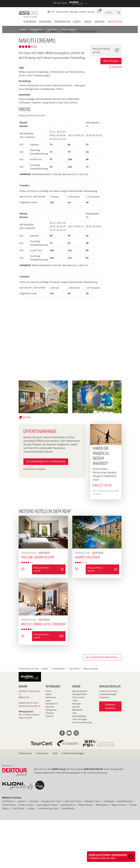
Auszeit (77, 22)
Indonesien (51, 746)
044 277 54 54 (115, 22)
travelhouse (68, 857)
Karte (54, 80)
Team (75, 749)
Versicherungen (80, 767)
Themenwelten (62, 22)
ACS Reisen (8, 849)
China (48, 739)
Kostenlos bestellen (110, 754)
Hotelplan (109, 849)
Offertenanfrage (86, 80)
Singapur (99, 22)
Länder (88, 22)
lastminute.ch (68, 853)
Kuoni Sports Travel (47, 853)
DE (49, 12)
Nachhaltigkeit (79, 764)
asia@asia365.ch (32, 754)
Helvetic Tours (92, 849)
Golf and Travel (73, 849)
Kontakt (83, 12)
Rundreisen (30, 22)
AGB (55, 801)
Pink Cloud (18, 857)
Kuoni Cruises (26, 853)
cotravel (33, 849)
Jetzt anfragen (111, 109)
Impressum (42, 801)
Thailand (50, 761)
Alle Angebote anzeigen (103, 705)
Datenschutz (25, 801)
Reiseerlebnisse (80, 739)
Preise (42, 80)
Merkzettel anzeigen (34, 517)
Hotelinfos (26, 80)
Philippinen (51, 758)
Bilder (66, 80)
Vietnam (49, 764)
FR (53, 12)
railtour (31, 857)
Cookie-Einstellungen (73, 801)
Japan (48, 749)
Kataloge (74, 12)
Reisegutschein (80, 742)
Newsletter (77, 758)
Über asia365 (62, 12)
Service (91, 12)
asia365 (22, 849)
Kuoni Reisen (9, 853)
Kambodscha (52, 752)
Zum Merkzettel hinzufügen (46, 510)
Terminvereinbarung (82, 771)
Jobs (74, 761)
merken (115, 115)
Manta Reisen (86, 853)
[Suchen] (111, 13)
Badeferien (45, 22)
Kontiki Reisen (125, 849)
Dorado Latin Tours (51, 849)
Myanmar (50, 755)
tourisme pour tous (48, 857)
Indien (48, 742)
